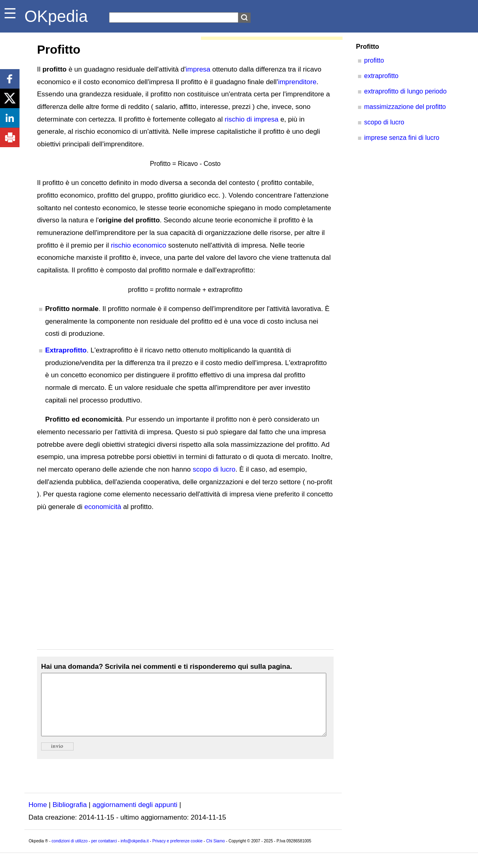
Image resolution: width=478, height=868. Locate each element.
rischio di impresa (251, 119)
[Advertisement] (185, 581)
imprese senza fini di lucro (402, 138)
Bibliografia (70, 817)
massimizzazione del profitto (405, 107)
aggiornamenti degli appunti (135, 817)
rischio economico (138, 245)
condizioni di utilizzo (70, 853)
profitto (374, 60)
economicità (103, 507)
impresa (198, 69)
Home (38, 817)
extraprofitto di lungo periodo (405, 91)
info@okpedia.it (134, 853)
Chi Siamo (216, 853)
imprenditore (297, 82)
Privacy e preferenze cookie (177, 853)
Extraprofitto (66, 350)
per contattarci (104, 853)
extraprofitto (381, 76)
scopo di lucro (214, 469)
